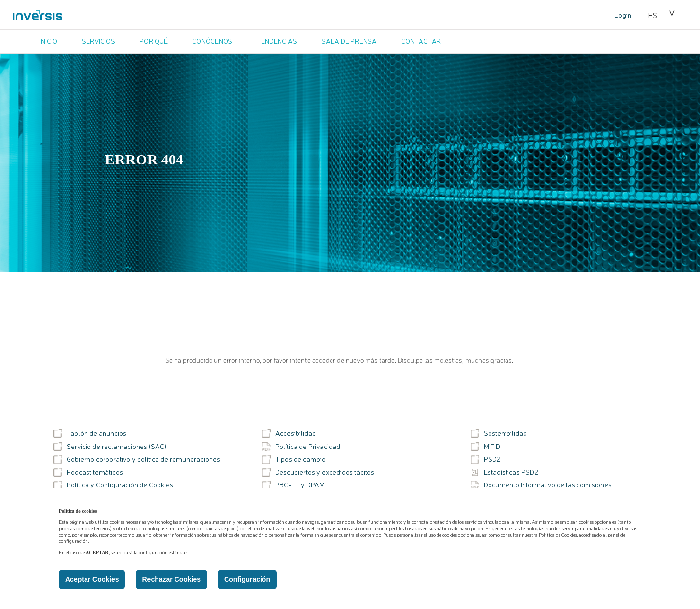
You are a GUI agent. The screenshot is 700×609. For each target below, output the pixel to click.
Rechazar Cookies (171, 579)
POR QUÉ (154, 41)
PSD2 (486, 459)
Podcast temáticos (88, 472)
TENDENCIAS (277, 41)
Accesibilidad (289, 433)
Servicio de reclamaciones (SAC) (110, 447)
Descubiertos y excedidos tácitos (318, 472)
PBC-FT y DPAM (293, 485)
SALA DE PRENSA (349, 41)
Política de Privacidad (301, 447)
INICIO (48, 41)
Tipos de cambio (294, 459)
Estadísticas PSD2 (504, 472)
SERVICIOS (98, 41)
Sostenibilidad (499, 433)
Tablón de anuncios (90, 433)
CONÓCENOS (212, 41)
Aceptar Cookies (92, 579)
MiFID (485, 447)
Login (623, 15)
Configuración (247, 579)
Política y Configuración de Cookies (113, 485)
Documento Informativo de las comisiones (541, 485)
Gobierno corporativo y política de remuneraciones (137, 459)
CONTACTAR (421, 41)
